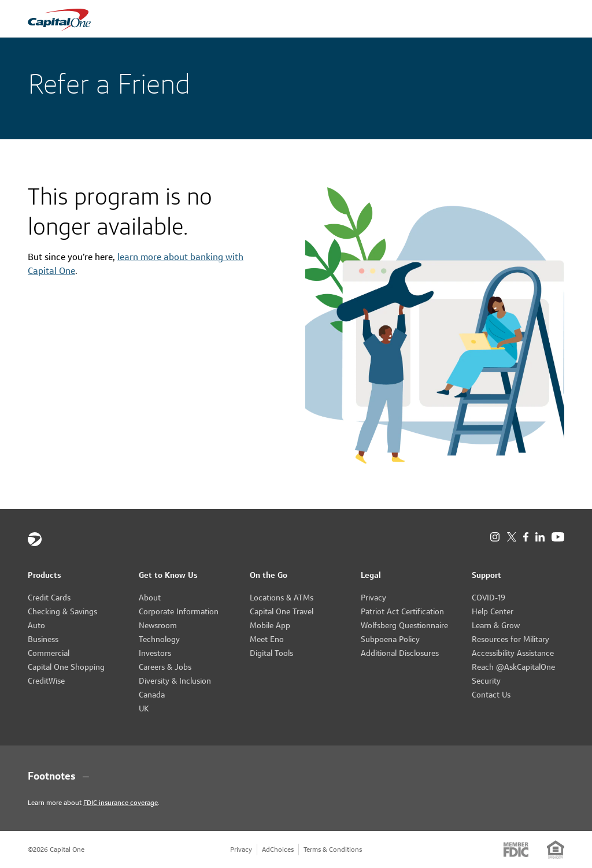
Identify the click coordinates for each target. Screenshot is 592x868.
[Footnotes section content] (296, 776)
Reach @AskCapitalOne (513, 667)
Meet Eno (267, 639)
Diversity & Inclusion (175, 681)
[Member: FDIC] (516, 850)
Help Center (493, 611)
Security (486, 681)
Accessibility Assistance (513, 653)
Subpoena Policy (390, 639)
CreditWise (46, 681)
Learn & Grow (496, 625)
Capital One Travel (282, 611)
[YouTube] (558, 537)
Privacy (373, 598)
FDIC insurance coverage (121, 802)
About (150, 598)
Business (43, 639)
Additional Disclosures (400, 653)
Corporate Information (179, 611)
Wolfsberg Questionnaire (404, 625)
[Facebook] (526, 537)
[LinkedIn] (540, 537)
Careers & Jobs (165, 667)
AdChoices (278, 849)
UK (144, 709)
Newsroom (158, 625)
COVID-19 (489, 598)
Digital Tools (271, 653)
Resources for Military (510, 639)
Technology (159, 639)
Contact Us (491, 695)
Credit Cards (49, 598)
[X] (511, 537)
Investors (155, 653)
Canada (152, 695)
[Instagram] (495, 537)
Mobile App (270, 625)
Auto (36, 625)
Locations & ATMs (282, 598)
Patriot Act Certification (402, 611)
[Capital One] (35, 539)
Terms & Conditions (333, 849)
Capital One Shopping (66, 667)
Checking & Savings (62, 611)
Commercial (49, 653)
